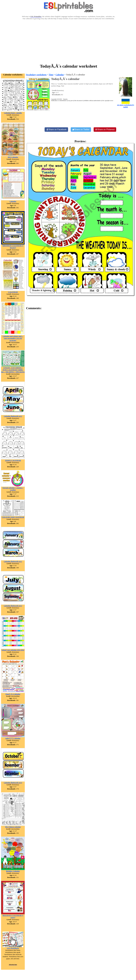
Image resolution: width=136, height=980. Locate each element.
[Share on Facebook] (56, 130)
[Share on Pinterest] (105, 130)
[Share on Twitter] (81, 130)
